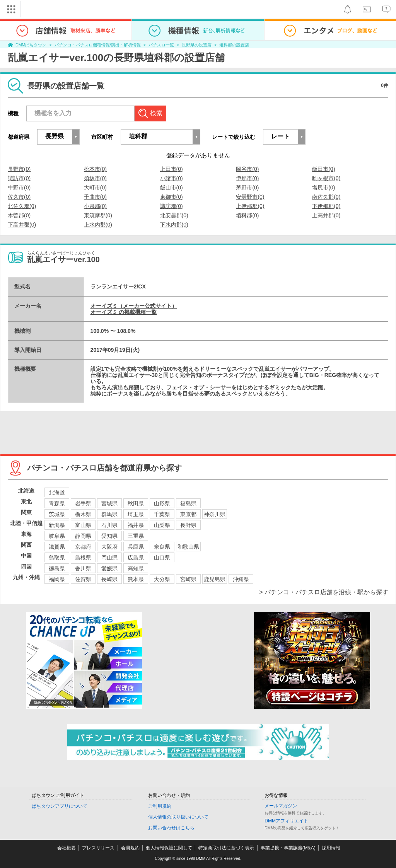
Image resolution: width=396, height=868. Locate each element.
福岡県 (57, 579)
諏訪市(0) (19, 178)
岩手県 (83, 503)
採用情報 (331, 848)
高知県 (136, 568)
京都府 (83, 547)
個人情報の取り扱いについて (178, 817)
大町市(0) (95, 188)
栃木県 (83, 514)
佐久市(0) (19, 197)
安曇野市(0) (250, 197)
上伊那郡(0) (250, 206)
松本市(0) (95, 169)
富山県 (83, 525)
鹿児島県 (215, 579)
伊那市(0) (247, 178)
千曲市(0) (95, 197)
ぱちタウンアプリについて (60, 806)
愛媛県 (109, 568)
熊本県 (136, 579)
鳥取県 (57, 558)
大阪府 (109, 547)
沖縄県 (241, 579)
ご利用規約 (160, 806)
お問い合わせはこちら (171, 828)
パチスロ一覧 (161, 45)
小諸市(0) (172, 178)
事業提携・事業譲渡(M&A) (288, 848)
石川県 (109, 525)
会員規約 (130, 848)
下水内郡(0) (174, 225)
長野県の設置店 (197, 45)
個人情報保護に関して (169, 848)
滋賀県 (57, 547)
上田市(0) (172, 169)
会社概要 (67, 848)
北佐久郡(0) (22, 206)
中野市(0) (19, 188)
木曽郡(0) (19, 215)
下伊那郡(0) (326, 206)
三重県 (136, 536)
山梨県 (162, 525)
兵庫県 (136, 547)
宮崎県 (188, 579)
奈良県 (162, 547)
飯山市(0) (172, 188)
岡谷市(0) (247, 169)
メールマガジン (281, 806)
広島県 (136, 558)
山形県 (162, 503)
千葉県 (162, 514)
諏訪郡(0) (172, 206)
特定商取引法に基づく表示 (226, 848)
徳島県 (57, 568)
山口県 (162, 558)
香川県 (83, 568)
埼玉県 (136, 514)
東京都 (188, 514)
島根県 (83, 558)
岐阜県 (57, 536)
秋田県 (136, 503)
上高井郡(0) (326, 215)
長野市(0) (19, 169)
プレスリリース (98, 848)
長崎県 (109, 579)
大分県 (162, 579)
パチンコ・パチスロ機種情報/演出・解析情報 (98, 45)
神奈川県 (215, 514)
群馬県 (109, 514)
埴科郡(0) (247, 215)
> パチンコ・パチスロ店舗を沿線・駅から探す (324, 592)
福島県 (188, 503)
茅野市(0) (247, 188)
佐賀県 (83, 579)
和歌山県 (188, 547)
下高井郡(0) (22, 225)
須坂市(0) (95, 178)
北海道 (57, 493)
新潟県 (57, 525)
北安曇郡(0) (174, 215)
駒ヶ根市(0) (326, 178)
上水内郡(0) (98, 225)
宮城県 (109, 503)
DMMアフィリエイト (286, 821)
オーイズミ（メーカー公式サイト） (134, 306)
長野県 (188, 525)
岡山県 (109, 558)
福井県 (136, 525)
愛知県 (109, 536)
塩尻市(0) (323, 188)
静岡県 (83, 536)
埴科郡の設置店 (234, 45)
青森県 (57, 503)
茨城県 (57, 514)
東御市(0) (172, 197)
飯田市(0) (323, 169)
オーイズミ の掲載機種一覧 (124, 312)
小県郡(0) (95, 206)
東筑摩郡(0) (98, 215)
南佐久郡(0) (326, 197)
